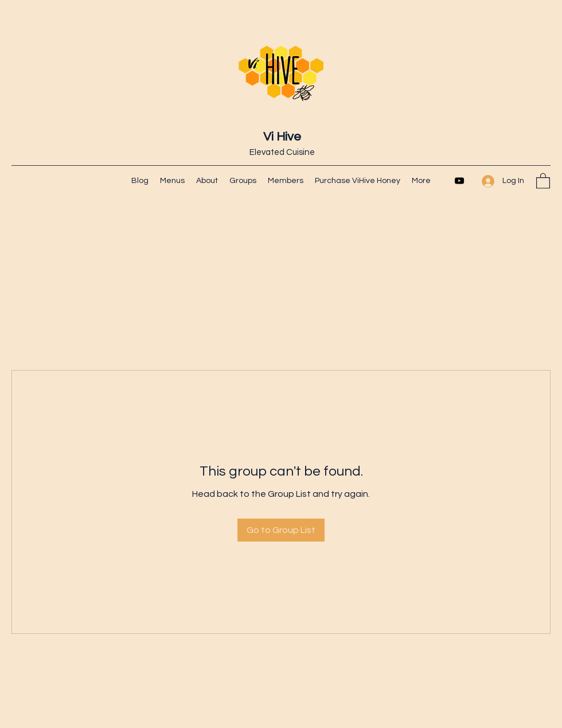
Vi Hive (282, 137)
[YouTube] (459, 181)
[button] (543, 180)
